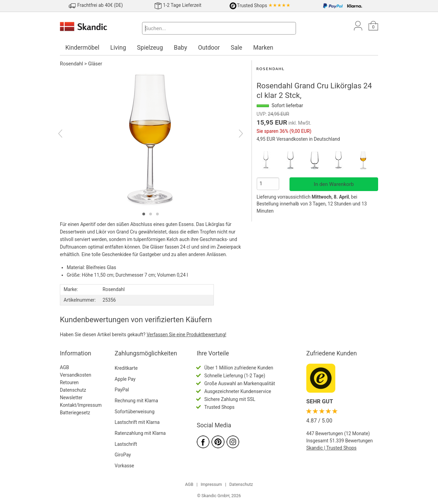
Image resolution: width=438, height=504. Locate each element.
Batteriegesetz (75, 413)
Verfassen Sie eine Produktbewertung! (186, 335)
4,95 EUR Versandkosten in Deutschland (298, 139)
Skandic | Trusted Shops (331, 448)
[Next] (235, 135)
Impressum (211, 484)
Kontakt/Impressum (81, 405)
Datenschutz (73, 390)
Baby (181, 48)
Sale (236, 48)
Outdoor (209, 48)
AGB (65, 367)
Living (118, 48)
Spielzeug (150, 48)
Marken (263, 48)
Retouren (69, 382)
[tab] (144, 214)
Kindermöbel (82, 48)
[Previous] (66, 135)
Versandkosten (76, 375)
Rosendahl (72, 64)
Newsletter (71, 398)
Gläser (95, 64)
